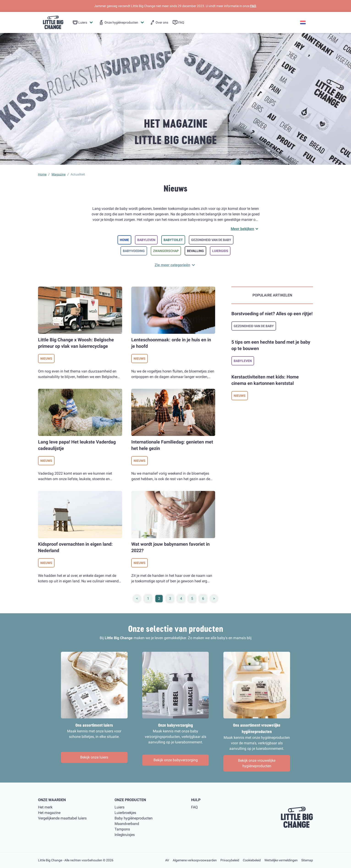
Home (124, 240)
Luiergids (220, 251)
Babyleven (146, 240)
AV (167, 860)
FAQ (253, 6)
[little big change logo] (53, 22)
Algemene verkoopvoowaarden (195, 860)
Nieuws (46, 359)
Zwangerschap (166, 251)
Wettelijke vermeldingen (281, 860)
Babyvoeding (134, 251)
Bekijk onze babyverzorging (176, 760)
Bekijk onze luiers (94, 757)
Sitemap (307, 860)
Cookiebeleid (252, 860)
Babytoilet (173, 240)
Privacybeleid (230, 860)
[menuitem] (83, 22)
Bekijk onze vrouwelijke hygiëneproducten (257, 763)
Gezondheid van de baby (211, 240)
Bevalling (195, 251)
